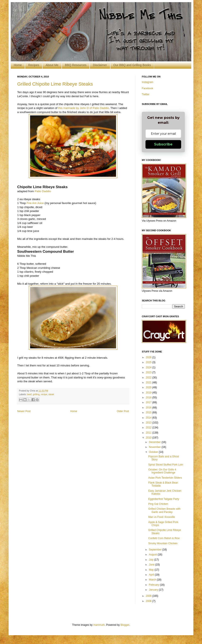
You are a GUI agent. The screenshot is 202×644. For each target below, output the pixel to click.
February (154, 585)
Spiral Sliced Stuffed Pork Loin (166, 465)
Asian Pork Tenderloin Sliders (165, 478)
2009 (149, 596)
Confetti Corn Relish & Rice (164, 538)
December (155, 442)
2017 (149, 402)
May (152, 570)
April (152, 575)
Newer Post (24, 411)
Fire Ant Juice (35, 203)
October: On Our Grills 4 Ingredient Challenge (162, 471)
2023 (149, 372)
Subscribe (163, 144)
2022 (149, 378)
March (153, 580)
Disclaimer (100, 65)
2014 (149, 418)
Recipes (34, 65)
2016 (149, 408)
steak (51, 394)
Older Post (123, 411)
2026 (149, 357)
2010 (149, 438)
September (156, 550)
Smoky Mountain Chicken (163, 543)
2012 (149, 428)
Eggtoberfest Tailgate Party (164, 499)
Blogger (125, 625)
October (154, 452)
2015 (149, 413)
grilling (36, 394)
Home (18, 65)
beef (29, 394)
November (155, 447)
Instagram (148, 82)
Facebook (148, 88)
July (152, 560)
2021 (149, 382)
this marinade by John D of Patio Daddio (83, 108)
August (153, 555)
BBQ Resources (76, 65)
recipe (44, 394)
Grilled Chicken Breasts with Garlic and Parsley (164, 510)
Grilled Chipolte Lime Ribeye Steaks (55, 84)
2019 (149, 393)
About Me (52, 65)
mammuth (99, 625)
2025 (149, 362)
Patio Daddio (43, 191)
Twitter (146, 94)
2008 (149, 601)
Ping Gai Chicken (158, 504)
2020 (149, 387)
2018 (149, 398)
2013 (149, 423)
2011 (149, 433)
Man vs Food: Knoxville (162, 517)
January (154, 590)
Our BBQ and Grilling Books (132, 65)
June (152, 565)
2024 (149, 367)
